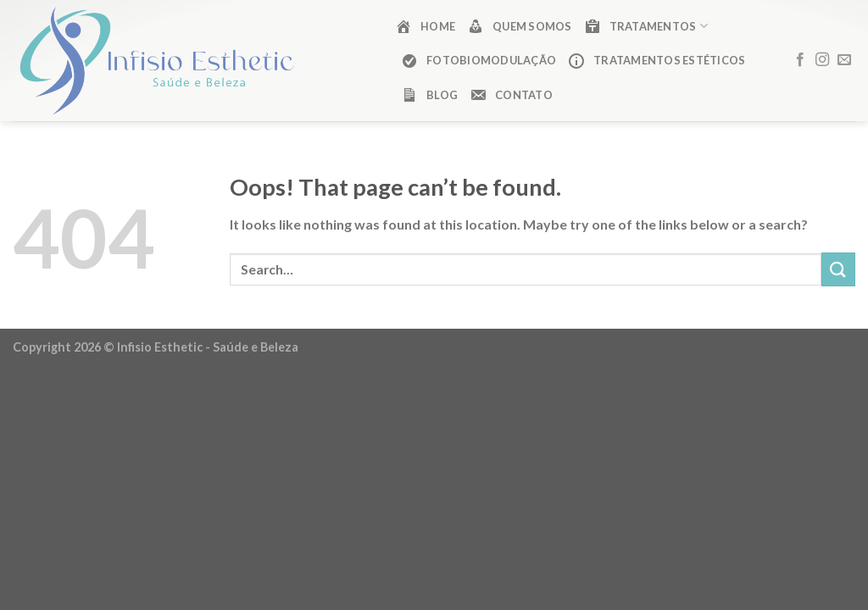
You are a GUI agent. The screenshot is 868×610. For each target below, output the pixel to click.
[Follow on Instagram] (822, 60)
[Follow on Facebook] (800, 60)
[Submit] (838, 269)
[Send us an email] (844, 60)
